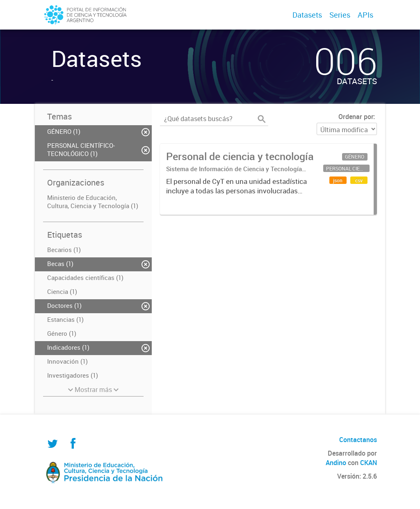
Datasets (307, 15)
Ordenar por (356, 117)
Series (340, 15)
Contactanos (358, 440)
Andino (336, 463)
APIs (365, 15)
